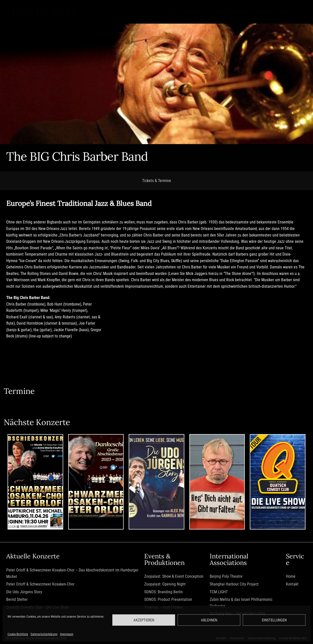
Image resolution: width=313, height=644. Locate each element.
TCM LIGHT (219, 592)
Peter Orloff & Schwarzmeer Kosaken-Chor (40, 585)
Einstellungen (274, 620)
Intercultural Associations (229, 12)
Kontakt (282, 12)
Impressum (67, 634)
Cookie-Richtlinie (18, 634)
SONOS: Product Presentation (168, 600)
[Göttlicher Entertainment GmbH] (41, 12)
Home (290, 577)
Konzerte (169, 12)
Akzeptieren (144, 620)
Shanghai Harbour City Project (234, 585)
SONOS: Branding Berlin (163, 592)
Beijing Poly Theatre (226, 577)
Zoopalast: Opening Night (164, 585)
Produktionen (262, 12)
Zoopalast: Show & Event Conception (173, 577)
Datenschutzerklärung (44, 634)
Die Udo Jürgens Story (24, 592)
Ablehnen (209, 620)
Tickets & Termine (157, 181)
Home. (153, 12)
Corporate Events (193, 12)
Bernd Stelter (17, 600)
